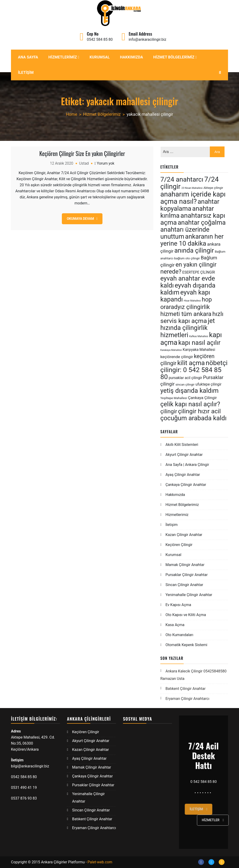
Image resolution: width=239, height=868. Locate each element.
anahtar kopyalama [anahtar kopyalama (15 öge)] (190, 205)
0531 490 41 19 (24, 788)
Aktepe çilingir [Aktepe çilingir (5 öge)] (213, 188)
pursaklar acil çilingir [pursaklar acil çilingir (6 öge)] (185, 378)
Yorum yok (106, 163)
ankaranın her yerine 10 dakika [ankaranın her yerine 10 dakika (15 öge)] (192, 240)
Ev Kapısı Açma (178, 605)
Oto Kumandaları (179, 635)
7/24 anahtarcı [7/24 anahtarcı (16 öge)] (182, 179)
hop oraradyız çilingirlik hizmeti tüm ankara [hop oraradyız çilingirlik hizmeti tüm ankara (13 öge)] (186, 307)
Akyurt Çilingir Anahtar (184, 455)
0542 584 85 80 (100, 39)
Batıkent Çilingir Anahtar (186, 689)
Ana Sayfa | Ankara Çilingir (187, 465)
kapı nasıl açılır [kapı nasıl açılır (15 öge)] (199, 343)
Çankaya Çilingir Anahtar (186, 485)
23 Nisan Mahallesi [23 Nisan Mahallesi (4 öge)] (192, 188)
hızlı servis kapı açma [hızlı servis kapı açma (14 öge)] (192, 317)
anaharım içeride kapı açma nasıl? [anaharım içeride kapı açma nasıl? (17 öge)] (193, 198)
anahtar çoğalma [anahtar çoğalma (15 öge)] (202, 223)
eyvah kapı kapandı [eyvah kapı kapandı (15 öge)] (185, 296)
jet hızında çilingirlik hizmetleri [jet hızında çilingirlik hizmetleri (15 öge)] (188, 328)
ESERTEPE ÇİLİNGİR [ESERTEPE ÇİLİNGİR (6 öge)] (199, 272)
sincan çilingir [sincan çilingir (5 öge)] (185, 385)
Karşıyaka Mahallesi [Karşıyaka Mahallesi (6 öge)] (199, 350)
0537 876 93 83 (24, 798)
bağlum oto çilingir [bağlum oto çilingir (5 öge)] (187, 258)
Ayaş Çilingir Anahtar (183, 475)
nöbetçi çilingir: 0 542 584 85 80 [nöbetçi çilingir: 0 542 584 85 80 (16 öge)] (194, 370)
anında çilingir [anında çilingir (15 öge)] (194, 251)
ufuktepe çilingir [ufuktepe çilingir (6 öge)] (209, 384)
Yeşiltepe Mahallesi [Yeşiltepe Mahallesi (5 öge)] (174, 398)
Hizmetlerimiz (63, 57)
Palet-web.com (100, 862)
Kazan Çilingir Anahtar (184, 535)
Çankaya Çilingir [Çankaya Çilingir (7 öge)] (202, 398)
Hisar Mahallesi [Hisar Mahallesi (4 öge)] (192, 301)
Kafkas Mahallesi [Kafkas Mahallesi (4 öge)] (199, 336)
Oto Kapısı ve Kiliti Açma (186, 615)
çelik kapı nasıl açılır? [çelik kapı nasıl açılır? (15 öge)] (190, 404)
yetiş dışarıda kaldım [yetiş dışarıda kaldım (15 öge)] (189, 391)
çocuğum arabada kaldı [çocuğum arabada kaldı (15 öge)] (193, 418)
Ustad (84, 163)
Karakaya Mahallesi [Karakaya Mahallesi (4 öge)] (171, 350)
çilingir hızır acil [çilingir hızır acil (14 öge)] (199, 411)
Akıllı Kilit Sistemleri (182, 445)
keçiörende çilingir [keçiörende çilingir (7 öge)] (177, 357)
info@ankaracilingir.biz (147, 39)
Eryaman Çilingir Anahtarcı (187, 699)
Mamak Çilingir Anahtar (185, 565)
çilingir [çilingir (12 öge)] (169, 411)
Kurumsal (100, 57)
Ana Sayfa (28, 57)
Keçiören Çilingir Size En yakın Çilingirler (82, 153)
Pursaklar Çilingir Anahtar (187, 575)
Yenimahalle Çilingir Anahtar (189, 595)
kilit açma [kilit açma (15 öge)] (191, 363)
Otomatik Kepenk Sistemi (186, 645)
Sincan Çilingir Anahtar (184, 585)
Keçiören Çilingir (179, 545)
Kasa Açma (175, 625)
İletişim (26, 73)
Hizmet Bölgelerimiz (174, 57)
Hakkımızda (132, 57)
